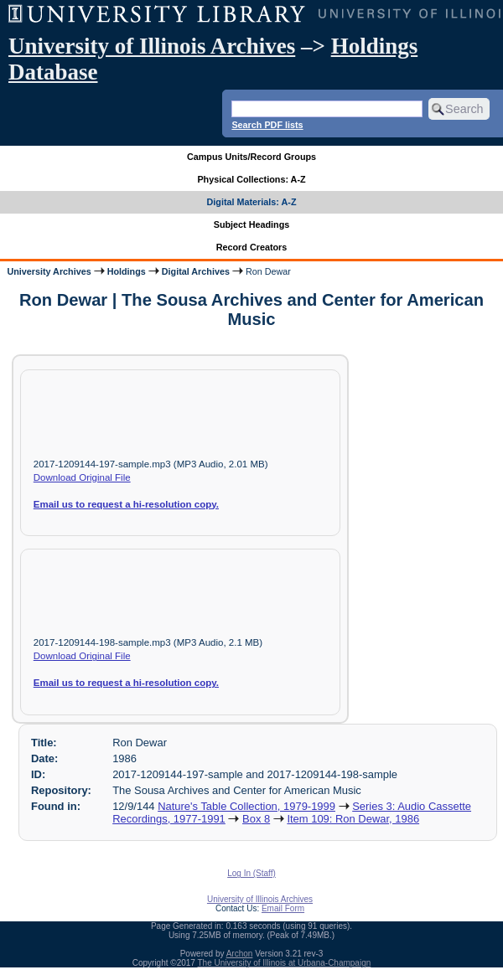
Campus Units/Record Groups (251, 157)
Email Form (283, 908)
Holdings (127, 271)
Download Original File (82, 477)
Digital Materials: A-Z (252, 202)
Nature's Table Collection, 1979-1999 (246, 806)
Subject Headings (252, 224)
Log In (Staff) (251, 873)
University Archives (49, 271)
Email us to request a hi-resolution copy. (126, 504)
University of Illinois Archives (152, 46)
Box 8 (256, 819)
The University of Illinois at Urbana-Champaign (285, 963)
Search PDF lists (267, 125)
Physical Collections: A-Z (251, 179)
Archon (240, 954)
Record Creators (252, 247)
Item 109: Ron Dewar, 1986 (353, 819)
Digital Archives (196, 271)
